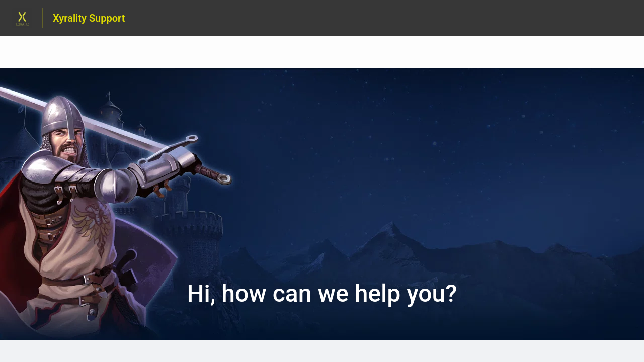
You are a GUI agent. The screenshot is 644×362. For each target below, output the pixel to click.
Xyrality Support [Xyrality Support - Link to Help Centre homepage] (89, 18)
